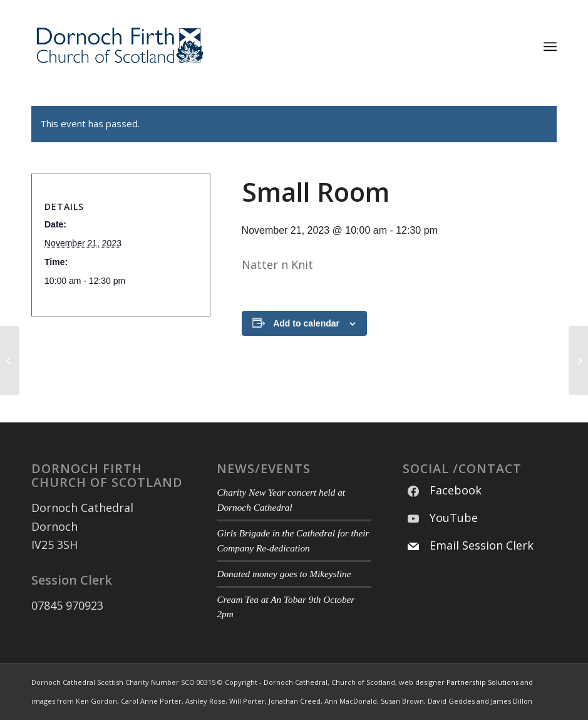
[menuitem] (550, 46)
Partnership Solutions (482, 682)
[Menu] (550, 46)
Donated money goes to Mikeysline (284, 574)
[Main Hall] (10, 360)
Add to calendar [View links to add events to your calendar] (306, 323)
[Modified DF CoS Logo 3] (119, 46)
